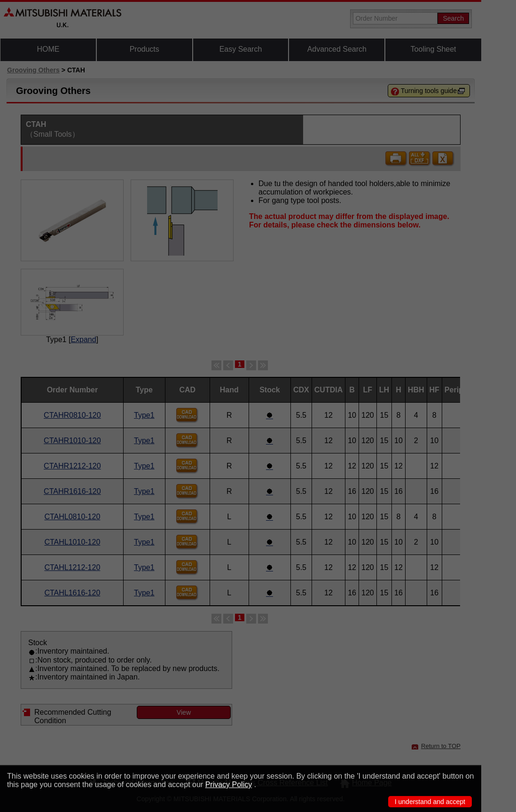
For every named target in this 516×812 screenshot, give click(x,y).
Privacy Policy (229, 785)
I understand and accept (430, 802)
